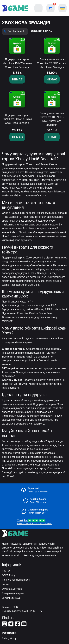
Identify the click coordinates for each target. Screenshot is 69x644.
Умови (5, 584)
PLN (32, 611)
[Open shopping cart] (50, 8)
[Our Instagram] (5, 625)
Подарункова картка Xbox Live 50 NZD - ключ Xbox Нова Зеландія (17, 119)
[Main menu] (38, 8)
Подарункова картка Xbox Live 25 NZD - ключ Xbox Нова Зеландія (52, 63)
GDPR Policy (9, 575)
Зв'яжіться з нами (11, 598)
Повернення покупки (13, 593)
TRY (40, 611)
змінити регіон (41, 31)
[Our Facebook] (18, 625)
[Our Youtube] (24, 625)
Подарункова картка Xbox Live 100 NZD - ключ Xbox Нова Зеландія (52, 119)
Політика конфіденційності (16, 580)
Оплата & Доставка (12, 589)
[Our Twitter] (11, 625)
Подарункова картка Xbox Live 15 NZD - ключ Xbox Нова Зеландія (17, 63)
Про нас (6, 571)
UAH (25, 611)
